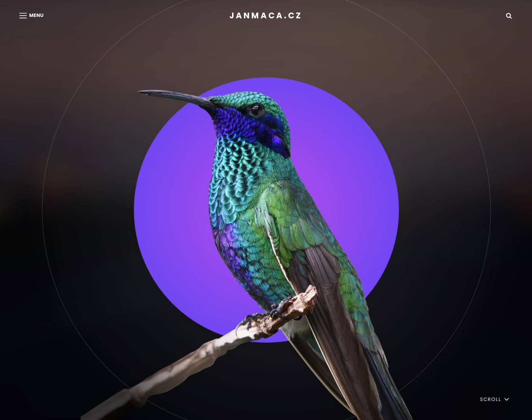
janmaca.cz (266, 15)
